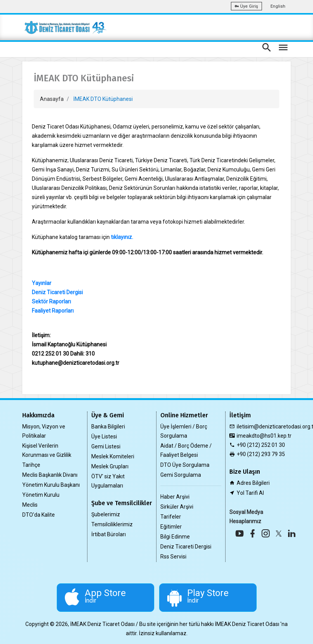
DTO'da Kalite (39, 515)
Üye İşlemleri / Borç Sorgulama (184, 431)
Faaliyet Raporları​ (53, 311)
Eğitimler (171, 527)
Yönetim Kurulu (41, 495)
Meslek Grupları (110, 466)
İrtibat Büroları (109, 534)
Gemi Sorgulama (181, 475)
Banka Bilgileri (108, 427)
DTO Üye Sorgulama (185, 465)
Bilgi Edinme (175, 537)
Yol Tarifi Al (250, 493)
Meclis (30, 505)
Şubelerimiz (106, 514)
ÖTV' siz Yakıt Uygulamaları (108, 481)
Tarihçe (31, 465)
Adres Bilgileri (253, 483)
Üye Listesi (104, 436)
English (278, 6)
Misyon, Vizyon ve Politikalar (44, 431)
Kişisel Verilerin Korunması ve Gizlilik (47, 450)
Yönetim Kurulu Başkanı (51, 485)
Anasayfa (52, 99)
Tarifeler (171, 517)
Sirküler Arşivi (177, 507)
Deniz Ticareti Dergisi (186, 547)
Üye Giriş (246, 6)
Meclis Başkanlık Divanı (50, 475)
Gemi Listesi (106, 446)
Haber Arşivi (175, 497)
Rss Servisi (173, 557)
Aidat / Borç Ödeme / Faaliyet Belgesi (186, 450)
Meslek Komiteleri (113, 456)
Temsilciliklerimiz (112, 524)
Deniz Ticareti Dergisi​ (57, 292)
